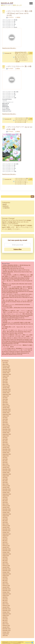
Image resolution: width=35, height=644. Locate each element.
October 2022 (6, 433)
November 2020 (6, 471)
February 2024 (6, 406)
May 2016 (5, 561)
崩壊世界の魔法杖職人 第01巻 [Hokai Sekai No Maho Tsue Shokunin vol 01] (17, 273)
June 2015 (5, 579)
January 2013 (6, 627)
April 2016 (5, 562)
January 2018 (6, 527)
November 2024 (6, 391)
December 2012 (6, 629)
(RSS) (7, 643)
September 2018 (7, 514)
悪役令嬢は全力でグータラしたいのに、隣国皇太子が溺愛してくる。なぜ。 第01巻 (17, 346)
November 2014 (6, 591)
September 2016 (7, 554)
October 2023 (6, 413)
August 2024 (6, 396)
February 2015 (6, 586)
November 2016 (6, 551)
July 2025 (5, 378)
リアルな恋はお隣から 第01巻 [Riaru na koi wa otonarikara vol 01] (17, 308)
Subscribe (18, 249)
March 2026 (5, 364)
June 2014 (5, 599)
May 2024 (5, 401)
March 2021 (5, 464)
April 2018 (5, 522)
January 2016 (6, 567)
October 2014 (6, 592)
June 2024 (5, 399)
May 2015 (5, 581)
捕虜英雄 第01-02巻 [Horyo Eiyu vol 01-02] (13, 268)
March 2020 (5, 484)
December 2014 (6, 589)
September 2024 (7, 394)
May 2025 (5, 381)
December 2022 (6, 429)
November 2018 (6, 511)
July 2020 (5, 478)
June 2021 (5, 459)
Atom (10, 643)
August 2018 (6, 516)
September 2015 (7, 574)
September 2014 (7, 594)
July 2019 (5, 497)
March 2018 (5, 524)
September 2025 (7, 374)
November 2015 (6, 571)
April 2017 (5, 542)
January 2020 (6, 487)
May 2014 (5, 601)
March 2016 (5, 564)
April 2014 (5, 602)
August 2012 (6, 634)
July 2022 (5, 438)
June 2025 (5, 379)
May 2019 (5, 501)
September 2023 (7, 414)
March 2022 (5, 444)
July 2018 (5, 517)
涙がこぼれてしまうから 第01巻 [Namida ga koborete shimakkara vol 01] (16, 305)
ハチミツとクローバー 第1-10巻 (19, 66)
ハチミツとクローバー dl (21, 119)
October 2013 (6, 612)
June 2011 (5, 635)
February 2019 (6, 506)
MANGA (18, 17)
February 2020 (6, 486)
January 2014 (6, 607)
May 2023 (5, 421)
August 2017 (6, 536)
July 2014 (5, 597)
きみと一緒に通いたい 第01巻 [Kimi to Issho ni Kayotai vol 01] (17, 282)
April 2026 (5, 363)
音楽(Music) (5, 206)
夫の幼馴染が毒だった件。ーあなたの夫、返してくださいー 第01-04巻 (17, 328)
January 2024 (6, 408)
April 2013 (5, 622)
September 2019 (7, 494)
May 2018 (5, 521)
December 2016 (6, 549)
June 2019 (5, 499)
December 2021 (6, 449)
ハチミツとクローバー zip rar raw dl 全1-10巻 (19, 128)
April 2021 (5, 463)
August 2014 (6, 596)
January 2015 (6, 587)
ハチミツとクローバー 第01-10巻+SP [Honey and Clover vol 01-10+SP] (19, 13)
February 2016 (6, 566)
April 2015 (5, 582)
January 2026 (6, 368)
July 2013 (5, 617)
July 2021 (5, 458)
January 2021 (6, 468)
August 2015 (6, 576)
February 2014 (6, 606)
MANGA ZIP (5, 642)
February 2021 (6, 466)
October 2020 (6, 473)
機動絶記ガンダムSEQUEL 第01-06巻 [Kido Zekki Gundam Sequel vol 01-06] (17, 285)
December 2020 (6, 469)
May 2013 (5, 621)
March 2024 (5, 404)
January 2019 (6, 507)
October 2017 (6, 532)
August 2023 (6, 416)
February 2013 (6, 626)
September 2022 (7, 434)
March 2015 (5, 584)
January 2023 (6, 428)
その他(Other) (6, 208)
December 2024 (6, 389)
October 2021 (6, 453)
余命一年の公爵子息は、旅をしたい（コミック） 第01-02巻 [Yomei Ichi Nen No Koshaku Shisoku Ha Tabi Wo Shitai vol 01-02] (17, 302)
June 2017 (5, 539)
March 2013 (5, 624)
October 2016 (6, 552)
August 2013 (6, 616)
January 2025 (6, 388)
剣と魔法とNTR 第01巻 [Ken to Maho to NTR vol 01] (16, 270)
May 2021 (5, 461)
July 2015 (5, 577)
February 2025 (6, 386)
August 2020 (6, 476)
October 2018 (6, 512)
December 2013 (6, 609)
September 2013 (7, 614)
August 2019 (6, 496)
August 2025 (6, 376)
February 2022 (6, 446)
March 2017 (5, 544)
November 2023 (6, 411)
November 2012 (6, 631)
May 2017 (5, 541)
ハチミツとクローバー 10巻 (21, 118)
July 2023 (5, 418)
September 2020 (7, 474)
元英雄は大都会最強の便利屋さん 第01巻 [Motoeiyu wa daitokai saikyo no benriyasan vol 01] (16, 266)
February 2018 (6, 526)
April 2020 (5, 482)
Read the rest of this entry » (9, 48)
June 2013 (5, 619)
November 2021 (6, 451)
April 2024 (5, 403)
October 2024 (6, 393)
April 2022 (5, 443)
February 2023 (6, 426)
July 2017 (5, 537)
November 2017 (6, 531)
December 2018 (6, 509)
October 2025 (6, 373)
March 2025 (5, 384)
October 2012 (6, 632)
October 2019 (6, 492)
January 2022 (6, 448)
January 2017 (6, 547)
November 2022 (6, 431)
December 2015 (6, 569)
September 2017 (7, 534)
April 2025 (5, 383)
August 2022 (6, 436)
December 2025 (6, 369)
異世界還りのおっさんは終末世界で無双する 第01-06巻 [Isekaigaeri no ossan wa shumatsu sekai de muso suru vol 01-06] (17, 324)
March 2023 (5, 424)
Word (20, 642)
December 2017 (6, 529)
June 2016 (5, 559)
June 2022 (5, 439)
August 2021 (6, 456)
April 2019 (5, 502)
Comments (15, 643)
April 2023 (5, 423)
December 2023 (6, 409)
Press (22, 642)
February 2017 (6, 546)
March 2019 (5, 504)
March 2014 (5, 604)
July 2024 (5, 398)
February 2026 (6, 366)
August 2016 (6, 556)
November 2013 (6, 611)
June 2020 (5, 479)
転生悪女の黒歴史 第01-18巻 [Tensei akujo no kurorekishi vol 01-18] (17, 320)
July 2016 (5, 557)
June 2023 (5, 419)
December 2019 (6, 489)
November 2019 (6, 491)
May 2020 (5, 481)
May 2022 (5, 441)
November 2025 (6, 371)
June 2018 (5, 519)
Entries (4, 643)
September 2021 (7, 454)
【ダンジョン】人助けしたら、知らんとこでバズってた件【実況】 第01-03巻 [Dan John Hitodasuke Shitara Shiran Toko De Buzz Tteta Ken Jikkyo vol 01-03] (17, 332)
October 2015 (6, 572)
